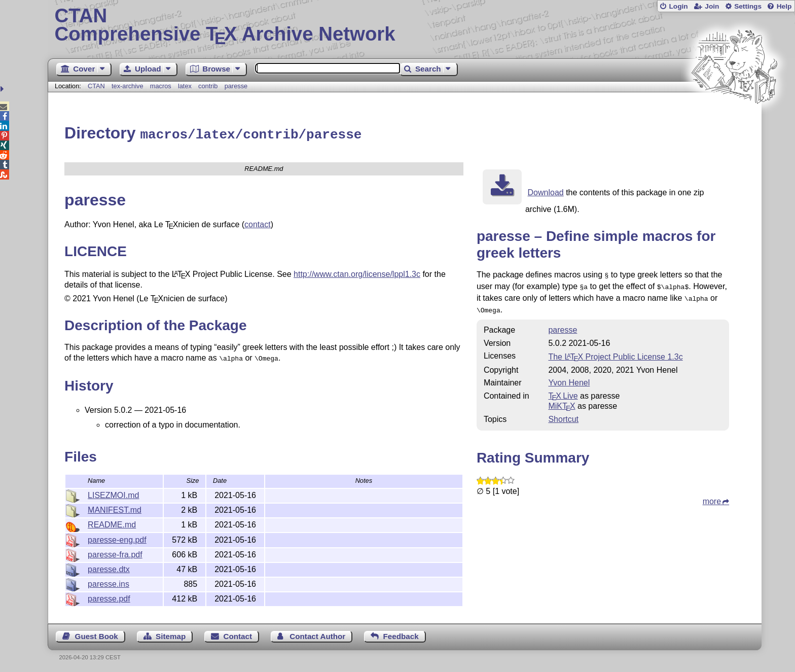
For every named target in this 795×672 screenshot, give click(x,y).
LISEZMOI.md (113, 494)
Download (546, 191)
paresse (236, 86)
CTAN (96, 86)
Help (784, 6)
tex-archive (128, 86)
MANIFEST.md (115, 508)
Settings (748, 6)
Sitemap (171, 635)
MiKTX (562, 400)
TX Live (563, 390)
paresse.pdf (109, 597)
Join (712, 6)
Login (678, 6)
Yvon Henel (569, 377)
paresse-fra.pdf (115, 553)
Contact (238, 635)
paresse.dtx (109, 568)
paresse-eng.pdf (117, 538)
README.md (112, 523)
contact (258, 223)
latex (185, 86)
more (712, 496)
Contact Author (317, 635)
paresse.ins (109, 582)
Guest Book (97, 635)
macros (161, 86)
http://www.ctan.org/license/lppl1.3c (357, 273)
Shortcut (563, 414)
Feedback (401, 635)
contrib (208, 86)
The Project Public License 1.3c (615, 351)
